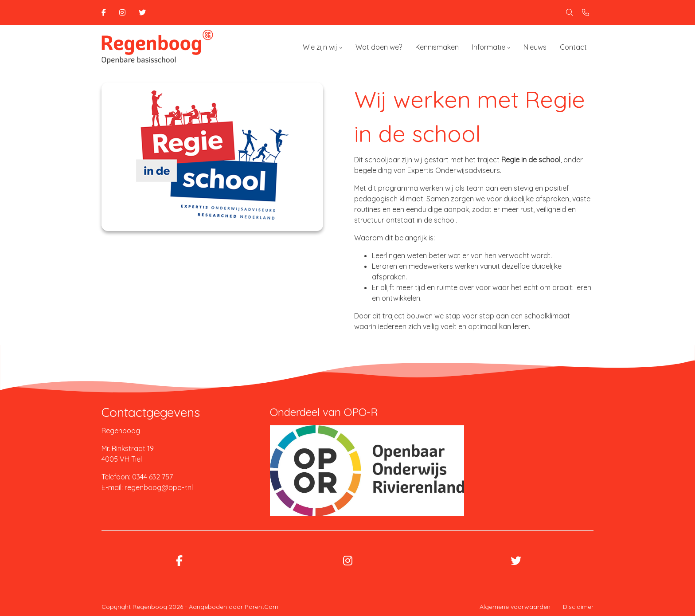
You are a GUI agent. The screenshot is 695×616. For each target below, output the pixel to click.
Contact (573, 47)
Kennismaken (437, 47)
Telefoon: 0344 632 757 (137, 477)
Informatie (489, 47)
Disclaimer (578, 607)
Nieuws (535, 47)
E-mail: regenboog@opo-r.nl (147, 487)
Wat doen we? (379, 47)
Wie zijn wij (320, 47)
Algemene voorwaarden (515, 607)
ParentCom (262, 607)
